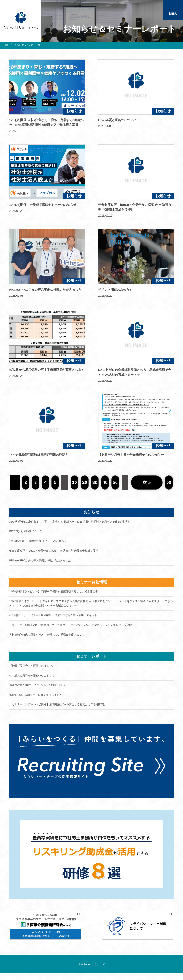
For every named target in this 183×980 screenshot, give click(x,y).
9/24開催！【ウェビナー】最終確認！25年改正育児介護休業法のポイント (57, 619)
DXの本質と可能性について (27, 532)
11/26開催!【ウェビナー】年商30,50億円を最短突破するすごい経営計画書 (57, 594)
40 (106, 482)
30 (96, 482)
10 (75, 482)
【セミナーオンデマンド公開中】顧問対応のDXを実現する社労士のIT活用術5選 (61, 710)
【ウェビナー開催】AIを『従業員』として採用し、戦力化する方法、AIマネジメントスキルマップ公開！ (77, 629)
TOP (7, 45)
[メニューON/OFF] (173, 10)
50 (117, 482)
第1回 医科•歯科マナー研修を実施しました (38, 700)
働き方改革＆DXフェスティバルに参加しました (40, 690)
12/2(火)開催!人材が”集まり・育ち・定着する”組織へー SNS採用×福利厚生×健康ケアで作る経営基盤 (75, 522)
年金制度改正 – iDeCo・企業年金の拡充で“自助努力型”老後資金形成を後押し (58, 552)
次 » (147, 482)
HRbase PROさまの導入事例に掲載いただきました (42, 562)
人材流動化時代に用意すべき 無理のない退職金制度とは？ (48, 639)
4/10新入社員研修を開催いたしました (33, 680)
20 (86, 482)
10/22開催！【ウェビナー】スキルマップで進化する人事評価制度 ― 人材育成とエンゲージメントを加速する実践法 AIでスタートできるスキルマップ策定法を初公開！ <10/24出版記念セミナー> (90, 606)
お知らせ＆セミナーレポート (32, 45)
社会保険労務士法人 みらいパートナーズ (21, 21)
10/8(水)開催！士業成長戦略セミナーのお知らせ (40, 542)
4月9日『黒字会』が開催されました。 (34, 670)
